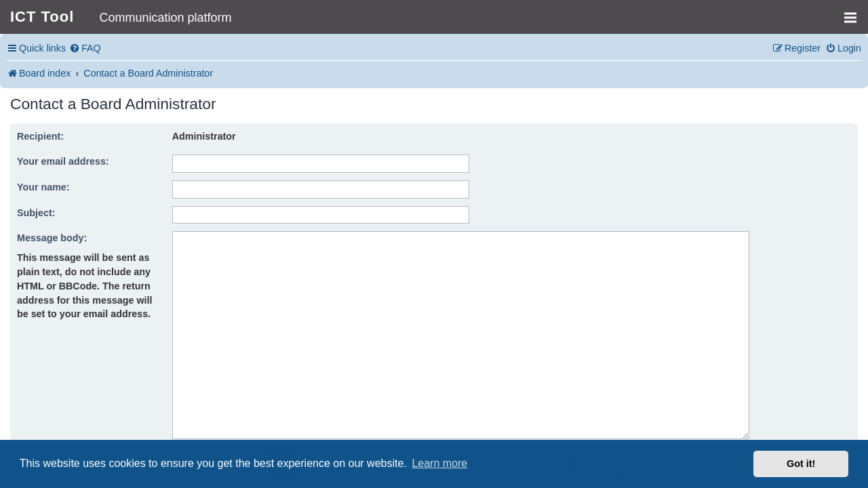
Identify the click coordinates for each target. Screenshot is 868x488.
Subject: (36, 213)
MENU (855, 12)
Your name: (43, 187)
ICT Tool (42, 17)
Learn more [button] (439, 463)
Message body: (52, 238)
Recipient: (40, 136)
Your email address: (63, 161)
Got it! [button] (801, 464)
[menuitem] (85, 48)
